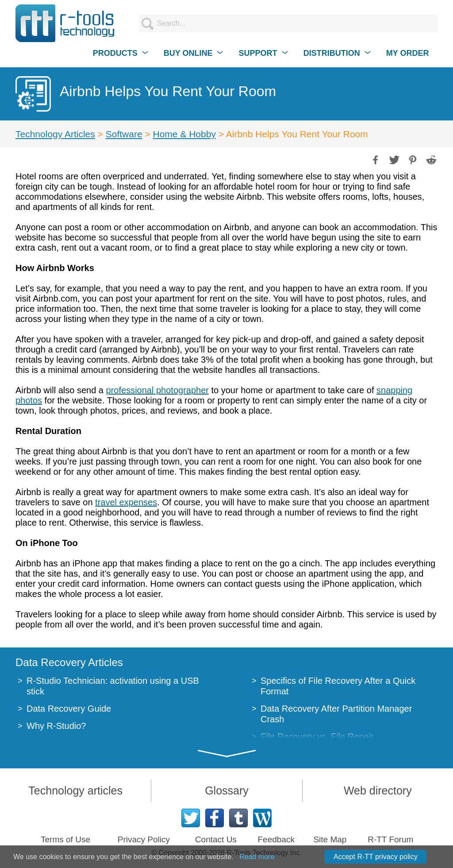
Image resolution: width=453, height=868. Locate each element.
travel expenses (126, 502)
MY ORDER (408, 53)
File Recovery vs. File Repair (317, 736)
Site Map (330, 839)
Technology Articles (55, 134)
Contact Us (216, 839)
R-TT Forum (390, 839)
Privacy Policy (144, 839)
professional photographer (157, 390)
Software (124, 134)
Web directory (378, 790)
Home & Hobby (184, 134)
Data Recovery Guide (69, 709)
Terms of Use (65, 839)
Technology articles (75, 790)
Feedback (276, 839)
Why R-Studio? (56, 726)
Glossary (227, 790)
